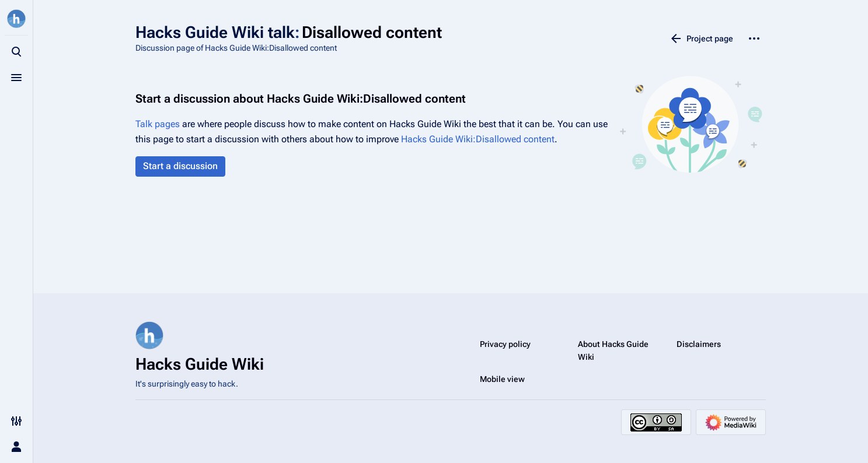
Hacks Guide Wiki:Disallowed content (478, 139)
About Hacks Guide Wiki (613, 350)
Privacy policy (505, 344)
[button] (180, 166)
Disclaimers (699, 344)
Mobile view (502, 379)
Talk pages (158, 124)
